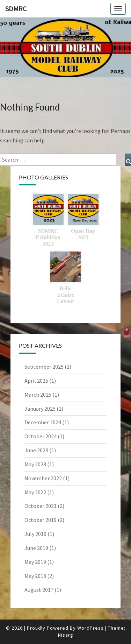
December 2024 (43, 422)
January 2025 (40, 409)
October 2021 (41, 506)
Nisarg (66, 635)
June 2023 (36, 450)
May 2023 (35, 464)
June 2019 (36, 548)
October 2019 (41, 520)
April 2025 (36, 381)
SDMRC (16, 9)
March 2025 (38, 395)
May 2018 (35, 576)
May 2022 (35, 492)
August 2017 (39, 590)
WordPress (90, 628)
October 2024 (41, 436)
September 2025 (44, 367)
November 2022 (43, 478)
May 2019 (35, 562)
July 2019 (35, 534)
